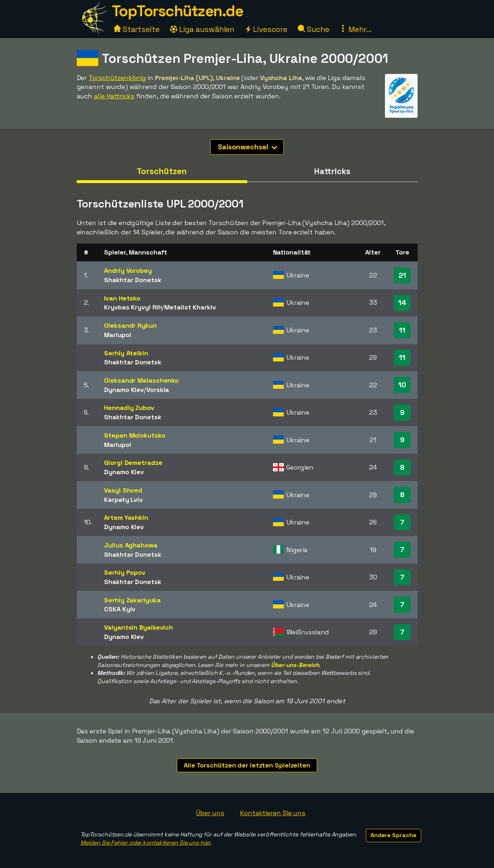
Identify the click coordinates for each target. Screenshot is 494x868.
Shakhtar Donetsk (133, 280)
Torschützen (162, 171)
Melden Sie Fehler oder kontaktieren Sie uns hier (145, 843)
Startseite (137, 29)
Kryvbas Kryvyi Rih (133, 307)
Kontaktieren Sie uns (273, 813)
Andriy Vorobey (128, 270)
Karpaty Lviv (123, 500)
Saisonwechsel (247, 147)
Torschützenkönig (117, 78)
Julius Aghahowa (131, 545)
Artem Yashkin (126, 517)
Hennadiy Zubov (129, 408)
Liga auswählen (202, 29)
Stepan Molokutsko (135, 435)
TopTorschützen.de (178, 11)
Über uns (210, 813)
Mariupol (117, 335)
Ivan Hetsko (122, 298)
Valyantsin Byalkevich (138, 627)
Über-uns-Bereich (295, 665)
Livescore (266, 29)
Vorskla (158, 390)
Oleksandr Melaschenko (141, 380)
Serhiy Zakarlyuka (132, 600)
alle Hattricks (114, 96)
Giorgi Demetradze (133, 463)
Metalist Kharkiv (190, 307)
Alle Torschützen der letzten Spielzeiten (247, 765)
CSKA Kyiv (120, 609)
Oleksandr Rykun (130, 325)
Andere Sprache (394, 835)
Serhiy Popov (125, 572)
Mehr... (355, 29)
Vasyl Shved (123, 490)
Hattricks (332, 171)
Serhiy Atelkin (126, 353)
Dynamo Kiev (124, 390)
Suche (313, 29)
